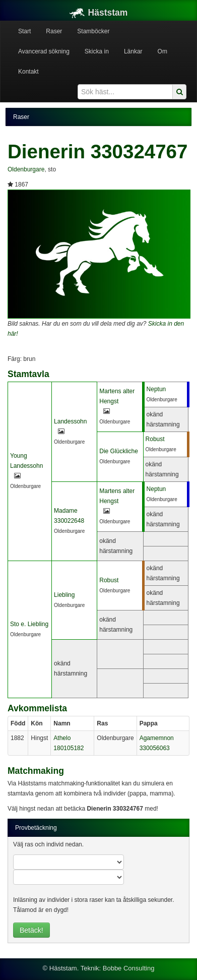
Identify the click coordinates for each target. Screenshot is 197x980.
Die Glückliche (119, 451)
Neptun (156, 389)
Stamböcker (93, 31)
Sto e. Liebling (29, 624)
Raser (54, 31)
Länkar (133, 51)
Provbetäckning (36, 828)
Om (162, 51)
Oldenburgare (26, 169)
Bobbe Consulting (129, 968)
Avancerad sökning (44, 51)
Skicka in (97, 51)
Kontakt (28, 72)
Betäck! (31, 930)
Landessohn (70, 421)
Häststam (99, 13)
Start (24, 31)
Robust (155, 439)
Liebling (64, 595)
